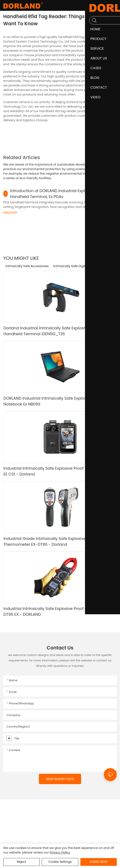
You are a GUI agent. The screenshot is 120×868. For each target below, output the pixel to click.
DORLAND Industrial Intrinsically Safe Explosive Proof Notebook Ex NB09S (53, 401)
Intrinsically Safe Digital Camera (77, 266)
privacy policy (60, 852)
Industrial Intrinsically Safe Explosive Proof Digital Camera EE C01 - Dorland (59, 471)
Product (112, 266)
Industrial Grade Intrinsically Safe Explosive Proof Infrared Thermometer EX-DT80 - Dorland (58, 541)
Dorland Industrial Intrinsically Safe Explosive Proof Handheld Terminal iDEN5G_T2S (52, 331)
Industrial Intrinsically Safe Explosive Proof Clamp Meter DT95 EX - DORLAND (57, 611)
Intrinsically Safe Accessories (27, 266)
